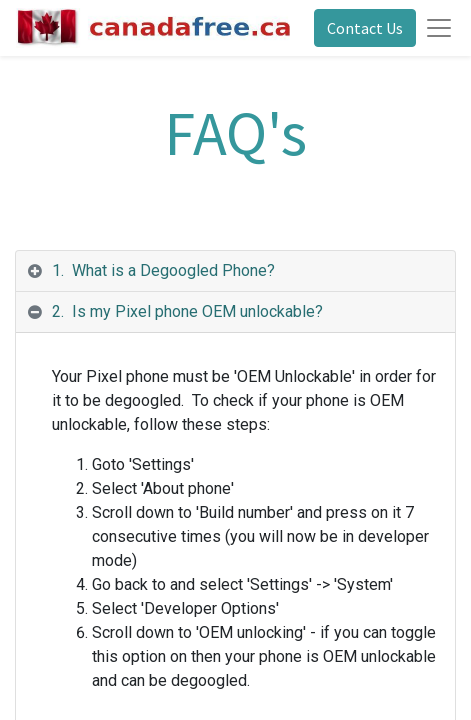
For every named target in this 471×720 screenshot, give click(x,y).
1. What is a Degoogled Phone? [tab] (163, 270)
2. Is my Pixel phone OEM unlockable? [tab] (187, 311)
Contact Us (365, 28)
